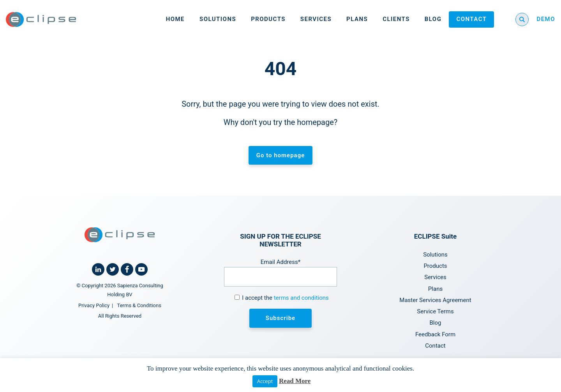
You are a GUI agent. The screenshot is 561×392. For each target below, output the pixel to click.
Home (175, 19)
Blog (433, 19)
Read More (295, 381)
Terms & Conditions (139, 305)
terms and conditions (301, 298)
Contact (471, 19)
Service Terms (435, 311)
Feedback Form (435, 334)
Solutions (218, 19)
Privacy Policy (94, 305)
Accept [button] (265, 381)
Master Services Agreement (435, 300)
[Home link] (41, 19)
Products (268, 19)
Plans (357, 19)
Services (316, 19)
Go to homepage (281, 155)
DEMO (546, 19)
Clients (396, 19)
